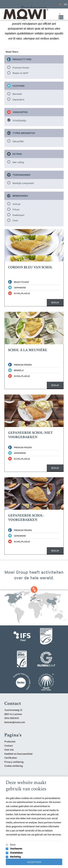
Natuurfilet (18, 141)
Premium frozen (21, 67)
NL (61, 4)
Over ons (9, 749)
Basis (13, 844)
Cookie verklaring (14, 766)
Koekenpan (18, 215)
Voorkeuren (16, 848)
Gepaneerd (18, 99)
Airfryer (17, 204)
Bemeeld (17, 94)
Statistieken (16, 852)
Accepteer (34, 862)
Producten (10, 741)
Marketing (15, 856)
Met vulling (18, 162)
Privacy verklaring (14, 762)
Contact (9, 745)
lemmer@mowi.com (15, 722)
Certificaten (11, 758)
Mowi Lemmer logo (26, 14)
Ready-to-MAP (20, 73)
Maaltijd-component (23, 183)
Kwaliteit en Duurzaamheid (19, 754)
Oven (15, 220)
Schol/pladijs (19, 120)
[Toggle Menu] (59, 14)
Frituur (16, 209)
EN (66, 4)
